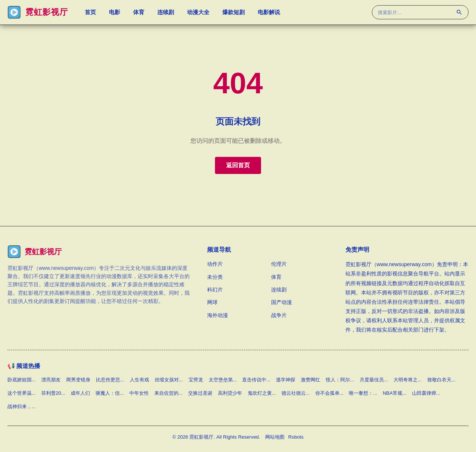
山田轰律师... (426, 393)
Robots (296, 437)
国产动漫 (282, 302)
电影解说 (269, 13)
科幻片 (215, 290)
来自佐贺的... (168, 393)
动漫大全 (198, 13)
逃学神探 (286, 380)
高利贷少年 (230, 393)
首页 (90, 13)
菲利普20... (53, 393)
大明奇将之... (408, 380)
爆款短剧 (234, 13)
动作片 (215, 264)
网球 (212, 302)
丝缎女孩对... (169, 380)
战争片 (279, 315)
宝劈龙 (196, 380)
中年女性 (139, 393)
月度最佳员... (374, 380)
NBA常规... (395, 393)
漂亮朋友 (51, 380)
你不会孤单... (329, 393)
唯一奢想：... (363, 393)
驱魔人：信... (110, 393)
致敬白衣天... (441, 380)
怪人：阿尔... (340, 380)
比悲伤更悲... (110, 380)
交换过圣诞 (200, 393)
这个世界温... (22, 393)
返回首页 (238, 165)
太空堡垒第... (223, 380)
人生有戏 (139, 380)
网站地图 (275, 437)
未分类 (215, 277)
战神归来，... (22, 406)
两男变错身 (78, 380)
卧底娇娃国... (22, 380)
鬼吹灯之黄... (262, 393)
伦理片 (279, 264)
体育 (139, 13)
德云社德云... (296, 393)
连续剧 (166, 13)
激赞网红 (311, 380)
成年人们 (80, 393)
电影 (115, 13)
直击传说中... (256, 380)
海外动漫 (218, 315)
